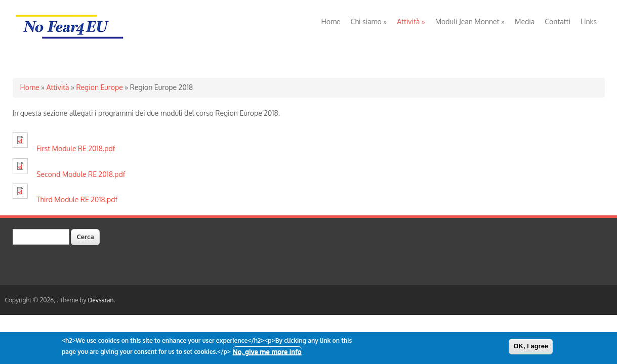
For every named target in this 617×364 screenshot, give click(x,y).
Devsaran (100, 300)
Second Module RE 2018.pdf (81, 174)
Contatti (558, 21)
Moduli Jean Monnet (470, 21)
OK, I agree (531, 348)
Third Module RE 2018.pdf (77, 199)
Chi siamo (369, 21)
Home (331, 21)
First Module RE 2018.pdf (76, 148)
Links (589, 21)
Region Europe (99, 87)
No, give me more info (267, 354)
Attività (411, 21)
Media (525, 21)
